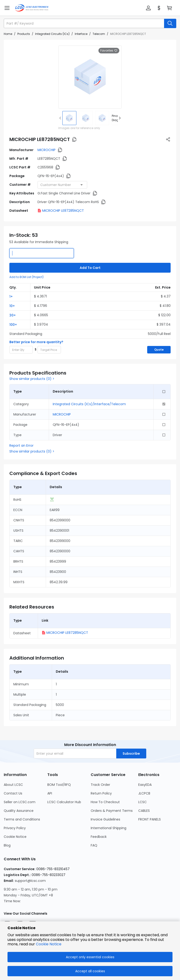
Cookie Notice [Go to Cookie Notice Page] (15, 837)
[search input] (84, 23)
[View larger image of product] (90, 77)
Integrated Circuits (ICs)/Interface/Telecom (89, 404)
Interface (81, 34)
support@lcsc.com (30, 881)
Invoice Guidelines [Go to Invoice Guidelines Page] (105, 819)
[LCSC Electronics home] (32, 8)
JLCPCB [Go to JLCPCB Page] (144, 793)
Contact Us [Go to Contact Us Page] (13, 793)
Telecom (99, 34)
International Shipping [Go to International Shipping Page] (109, 828)
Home (8, 34)
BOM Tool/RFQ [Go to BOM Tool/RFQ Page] (59, 785)
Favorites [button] (109, 51)
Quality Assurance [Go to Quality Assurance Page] (19, 811)
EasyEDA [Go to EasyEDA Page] (145, 785)
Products (24, 34)
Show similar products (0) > (32, 379)
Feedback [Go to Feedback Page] (99, 837)
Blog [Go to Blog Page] (7, 845)
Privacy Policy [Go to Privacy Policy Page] (15, 828)
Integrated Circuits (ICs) (52, 34)
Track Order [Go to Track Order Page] (100, 785)
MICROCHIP (47, 150)
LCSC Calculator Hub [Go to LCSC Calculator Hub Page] (64, 802)
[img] (69, 118)
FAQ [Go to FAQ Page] (94, 845)
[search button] (170, 23)
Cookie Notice (49, 944)
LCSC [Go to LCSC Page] (142, 802)
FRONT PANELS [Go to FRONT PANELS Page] (150, 819)
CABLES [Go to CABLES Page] (144, 811)
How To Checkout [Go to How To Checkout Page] (105, 802)
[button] (148, 8)
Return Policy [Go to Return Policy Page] (101, 793)
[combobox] (62, 185)
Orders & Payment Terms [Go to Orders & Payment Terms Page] (112, 811)
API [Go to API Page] (50, 793)
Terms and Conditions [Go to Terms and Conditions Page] (22, 819)
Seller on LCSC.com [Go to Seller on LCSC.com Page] (20, 802)
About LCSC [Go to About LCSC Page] (13, 785)
